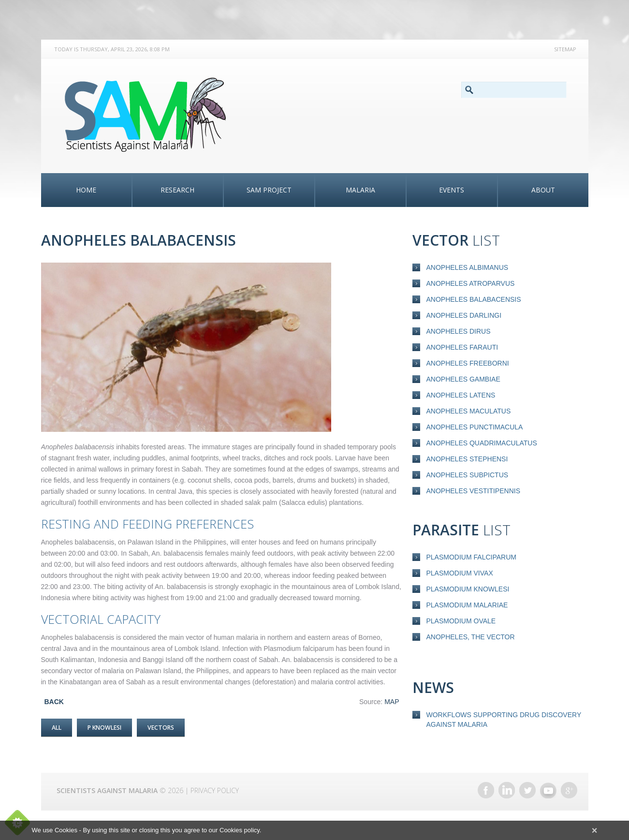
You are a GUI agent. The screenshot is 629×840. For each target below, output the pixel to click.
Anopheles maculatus (469, 411)
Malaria (360, 190)
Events (452, 190)
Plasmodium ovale (461, 621)
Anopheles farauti (462, 347)
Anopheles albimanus (468, 267)
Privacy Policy (215, 786)
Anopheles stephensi (467, 459)
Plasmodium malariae (467, 605)
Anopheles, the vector (471, 637)
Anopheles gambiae (463, 379)
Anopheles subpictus (468, 475)
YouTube (548, 786)
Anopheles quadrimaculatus (482, 443)
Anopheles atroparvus (471, 283)
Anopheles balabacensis (474, 299)
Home (86, 190)
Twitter (527, 786)
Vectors (171, 728)
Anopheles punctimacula (475, 427)
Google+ (569, 786)
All (57, 728)
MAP (392, 702)
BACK (54, 702)
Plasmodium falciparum (471, 557)
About (543, 190)
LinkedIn (507, 786)
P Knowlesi (109, 728)
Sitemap (565, 49)
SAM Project (269, 190)
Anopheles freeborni (468, 363)
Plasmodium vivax (460, 573)
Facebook (486, 786)
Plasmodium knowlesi (468, 589)
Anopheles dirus (459, 331)
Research (177, 190)
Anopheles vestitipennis (474, 491)
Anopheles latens (461, 395)
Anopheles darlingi (464, 315)
